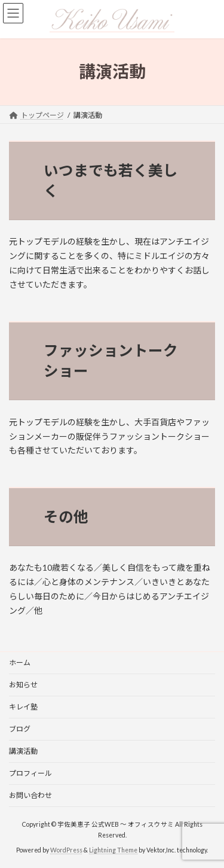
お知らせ (23, 685)
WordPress (66, 849)
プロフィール (30, 773)
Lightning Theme (113, 849)
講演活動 (23, 751)
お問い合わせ (30, 795)
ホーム (20, 663)
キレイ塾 (23, 707)
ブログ (20, 729)
